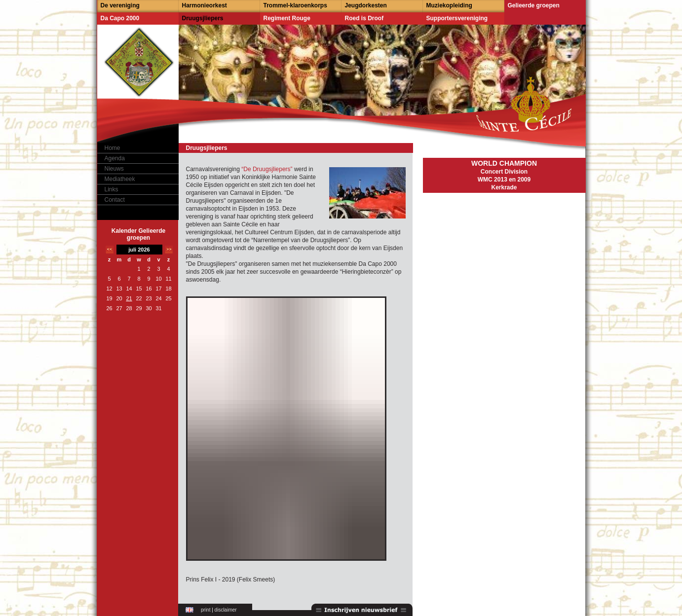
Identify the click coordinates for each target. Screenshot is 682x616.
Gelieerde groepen (534, 5)
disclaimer (226, 610)
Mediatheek (120, 179)
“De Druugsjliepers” (267, 169)
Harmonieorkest (205, 5)
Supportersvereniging (457, 18)
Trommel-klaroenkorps (295, 5)
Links (112, 189)
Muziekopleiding (449, 5)
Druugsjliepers (203, 18)
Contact (115, 200)
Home (113, 148)
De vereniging (120, 5)
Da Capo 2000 (120, 18)
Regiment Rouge (287, 18)
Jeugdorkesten (366, 5)
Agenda (115, 158)
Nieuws (114, 169)
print (206, 610)
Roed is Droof (364, 18)
